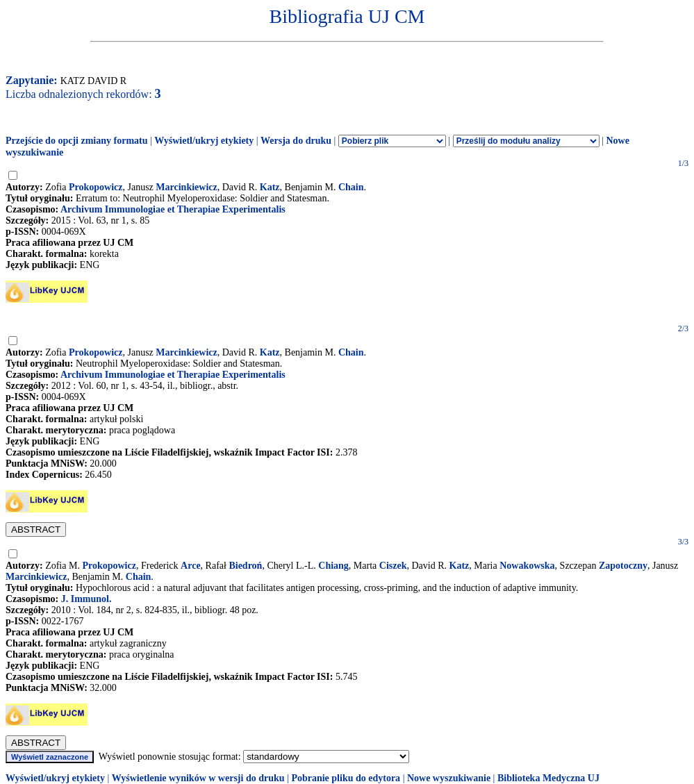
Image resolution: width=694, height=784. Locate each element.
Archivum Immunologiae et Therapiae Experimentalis (173, 209)
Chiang (333, 566)
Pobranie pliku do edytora (346, 778)
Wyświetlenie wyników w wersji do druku (198, 778)
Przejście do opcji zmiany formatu (77, 141)
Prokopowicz (96, 187)
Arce (191, 566)
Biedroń (245, 566)
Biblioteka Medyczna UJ (548, 778)
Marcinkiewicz (186, 187)
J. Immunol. (86, 599)
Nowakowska (527, 566)
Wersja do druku (296, 141)
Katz (270, 187)
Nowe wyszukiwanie (449, 778)
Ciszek (393, 566)
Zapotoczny (623, 566)
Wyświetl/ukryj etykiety (204, 141)
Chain (351, 187)
